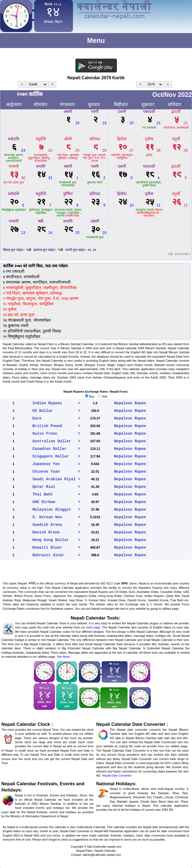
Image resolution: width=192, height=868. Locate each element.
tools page (93, 627)
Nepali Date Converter (117, 775)
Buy (90, 396)
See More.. (64, 657)
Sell (102, 396)
